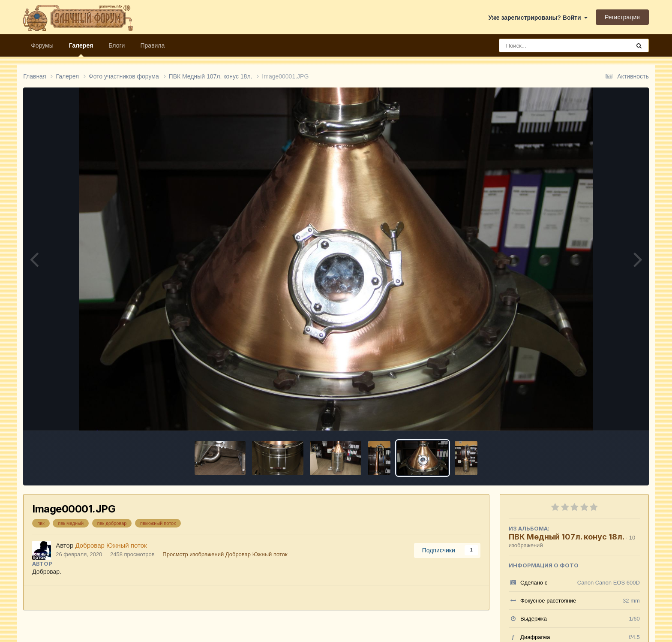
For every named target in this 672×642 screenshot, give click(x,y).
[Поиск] (549, 45)
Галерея (81, 49)
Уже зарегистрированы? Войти (538, 18)
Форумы (42, 45)
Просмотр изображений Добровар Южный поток (225, 554)
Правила (152, 45)
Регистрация (622, 17)
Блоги (117, 45)
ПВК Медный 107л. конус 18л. (567, 537)
